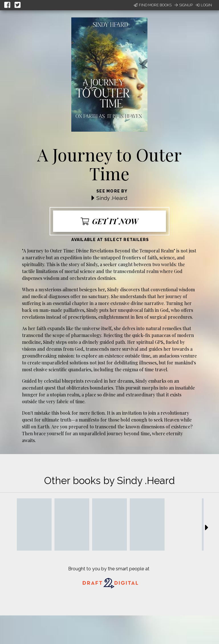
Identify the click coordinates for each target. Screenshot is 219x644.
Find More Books (153, 5)
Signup (184, 5)
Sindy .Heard (112, 198)
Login (204, 5)
